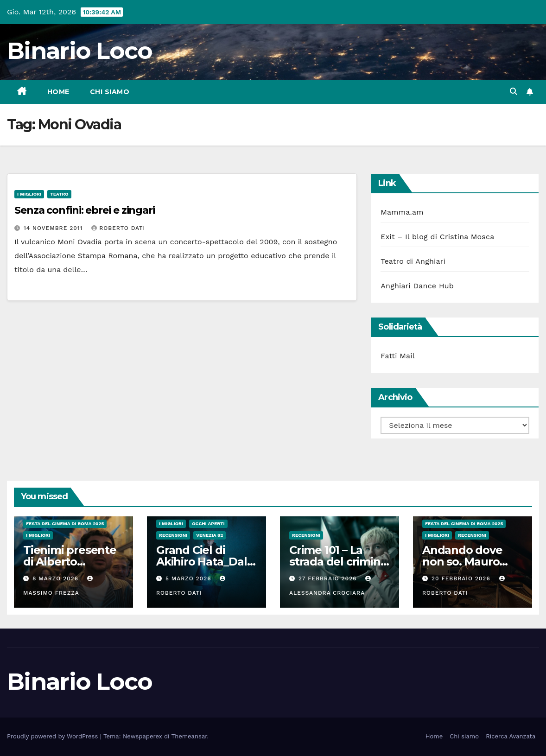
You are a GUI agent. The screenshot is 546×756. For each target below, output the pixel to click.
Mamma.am (402, 212)
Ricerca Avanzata (511, 736)
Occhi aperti (208, 524)
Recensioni (173, 535)
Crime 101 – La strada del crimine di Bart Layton (338, 562)
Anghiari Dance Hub (417, 286)
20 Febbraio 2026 (462, 578)
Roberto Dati (118, 228)
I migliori (29, 194)
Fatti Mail (398, 356)
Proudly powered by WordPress (54, 736)
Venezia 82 (210, 535)
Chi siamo (110, 92)
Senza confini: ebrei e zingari (85, 210)
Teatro (59, 194)
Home (58, 92)
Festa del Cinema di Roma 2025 (65, 524)
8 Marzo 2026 (57, 578)
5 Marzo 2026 (190, 578)
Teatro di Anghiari (413, 261)
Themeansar (189, 736)
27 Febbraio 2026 (329, 578)
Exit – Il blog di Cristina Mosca (437, 237)
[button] (514, 92)
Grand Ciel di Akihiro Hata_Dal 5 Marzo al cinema (206, 562)
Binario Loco (80, 51)
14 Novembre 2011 (54, 228)
